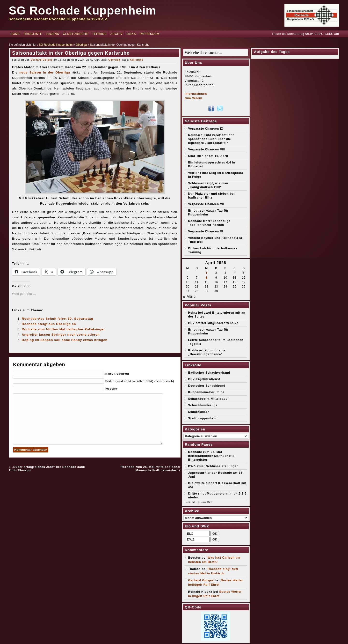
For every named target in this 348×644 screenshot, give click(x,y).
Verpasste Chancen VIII (207, 149)
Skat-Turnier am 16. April (208, 156)
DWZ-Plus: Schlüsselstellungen (213, 466)
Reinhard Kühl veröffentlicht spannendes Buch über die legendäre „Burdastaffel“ (211, 139)
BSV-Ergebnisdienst (204, 379)
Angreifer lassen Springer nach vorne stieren (61, 335)
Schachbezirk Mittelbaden (209, 399)
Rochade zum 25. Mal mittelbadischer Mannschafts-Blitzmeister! (151, 469)
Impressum (150, 34)
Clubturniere (76, 34)
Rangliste (33, 34)
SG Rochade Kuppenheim (82, 11)
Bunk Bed (206, 502)
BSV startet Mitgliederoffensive (213, 323)
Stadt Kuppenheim (203, 418)
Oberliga (81, 45)
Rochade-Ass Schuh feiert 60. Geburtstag (57, 319)
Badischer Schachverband (209, 373)
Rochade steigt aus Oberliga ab (49, 324)
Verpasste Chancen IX (206, 129)
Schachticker (199, 412)
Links (131, 34)
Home (15, 34)
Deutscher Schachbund (207, 386)
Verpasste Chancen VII (206, 204)
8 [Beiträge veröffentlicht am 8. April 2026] (207, 278)
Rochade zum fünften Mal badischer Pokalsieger (63, 329)
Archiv (117, 34)
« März (189, 297)
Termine (99, 34)
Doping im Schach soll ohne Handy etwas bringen (65, 340)
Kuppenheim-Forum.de (206, 392)
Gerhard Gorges (42, 60)
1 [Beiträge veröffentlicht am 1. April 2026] (207, 273)
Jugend (53, 34)
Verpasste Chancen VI (206, 231)
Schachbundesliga (203, 405)
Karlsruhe (137, 60)
